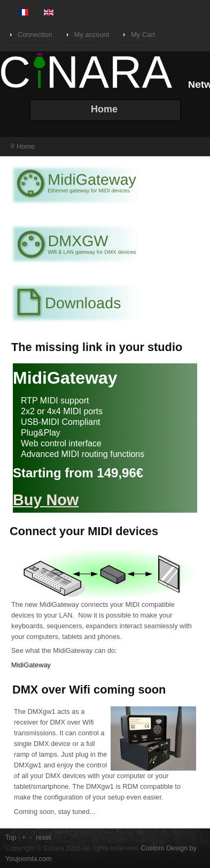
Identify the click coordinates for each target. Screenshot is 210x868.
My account (92, 35)
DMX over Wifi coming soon (89, 690)
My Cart (143, 35)
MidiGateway (31, 665)
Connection (35, 35)
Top (11, 837)
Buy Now (46, 500)
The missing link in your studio (97, 347)
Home (26, 146)
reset (43, 837)
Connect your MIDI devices (84, 531)
